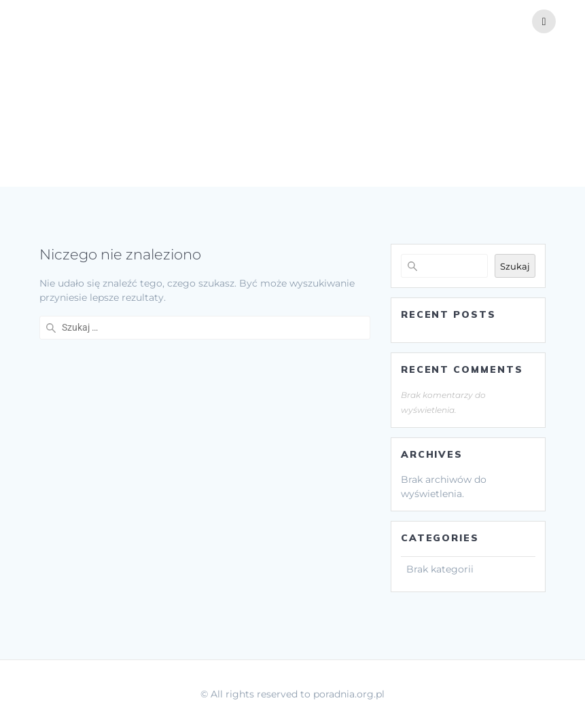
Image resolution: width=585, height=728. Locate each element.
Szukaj (515, 266)
